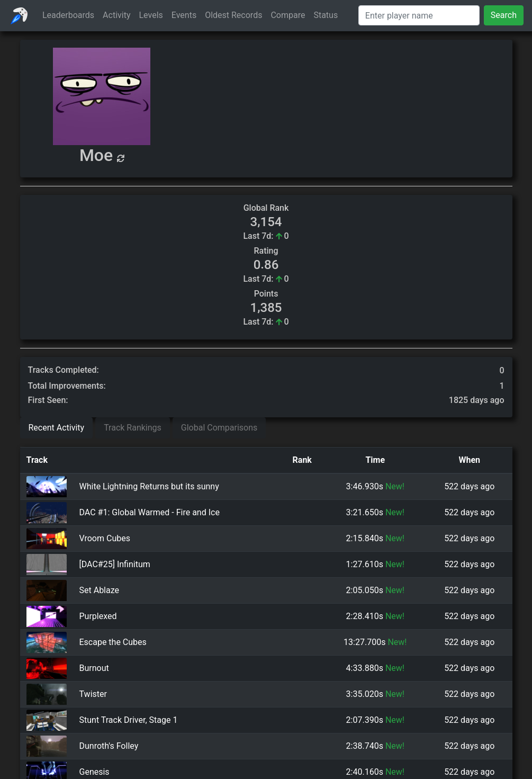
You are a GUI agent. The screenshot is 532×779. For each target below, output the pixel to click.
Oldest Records (233, 15)
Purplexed (98, 616)
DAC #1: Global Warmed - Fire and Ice (150, 512)
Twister (93, 694)
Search (504, 15)
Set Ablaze (100, 590)
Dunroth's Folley (109, 746)
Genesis (94, 772)
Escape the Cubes (113, 642)
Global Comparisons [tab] (219, 428)
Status (326, 15)
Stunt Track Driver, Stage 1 (129, 720)
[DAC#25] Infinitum (115, 564)
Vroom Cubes (105, 538)
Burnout (94, 668)
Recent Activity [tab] (57, 428)
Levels (151, 15)
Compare (288, 15)
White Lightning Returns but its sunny (149, 486)
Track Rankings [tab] (133, 428)
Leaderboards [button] (68, 15)
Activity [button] (116, 15)
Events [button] (184, 15)
